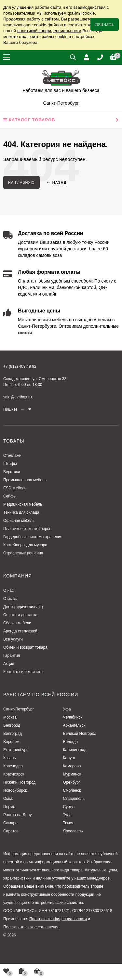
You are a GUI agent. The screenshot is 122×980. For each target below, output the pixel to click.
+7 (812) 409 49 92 (20, 366)
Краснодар (13, 766)
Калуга (69, 758)
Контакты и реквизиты (23, 672)
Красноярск (14, 774)
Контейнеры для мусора (25, 545)
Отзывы (10, 599)
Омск (8, 799)
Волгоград (13, 734)
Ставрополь (74, 799)
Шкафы (10, 464)
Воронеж (11, 742)
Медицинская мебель (23, 504)
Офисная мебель (19, 521)
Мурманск (72, 774)
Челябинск (73, 717)
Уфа (67, 709)
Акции (9, 664)
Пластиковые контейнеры (27, 529)
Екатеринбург (16, 750)
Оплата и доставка (20, 615)
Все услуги (13, 639)
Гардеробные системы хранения (33, 537)
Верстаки (12, 472)
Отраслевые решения (23, 553)
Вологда (71, 742)
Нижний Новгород (19, 782)
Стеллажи (12, 456)
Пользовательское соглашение (31, 927)
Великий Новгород (80, 734)
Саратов (11, 831)
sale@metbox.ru (18, 397)
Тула (67, 815)
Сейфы (10, 496)
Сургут (69, 807)
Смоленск (72, 790)
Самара (10, 823)
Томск (68, 823)
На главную (21, 182)
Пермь (9, 807)
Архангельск (74, 725)
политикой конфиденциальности (49, 31)
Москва (10, 717)
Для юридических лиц (23, 607)
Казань (10, 758)
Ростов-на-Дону (17, 815)
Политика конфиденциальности (58, 919)
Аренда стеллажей (20, 631)
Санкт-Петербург (19, 709)
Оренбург (72, 782)
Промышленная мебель (25, 480)
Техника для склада (21, 512)
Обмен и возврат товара (25, 647)
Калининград (75, 750)
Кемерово (72, 766)
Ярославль (73, 831)
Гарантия (12, 656)
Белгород (12, 725)
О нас (8, 590)
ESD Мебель (15, 488)
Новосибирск (15, 790)
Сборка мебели (17, 623)
